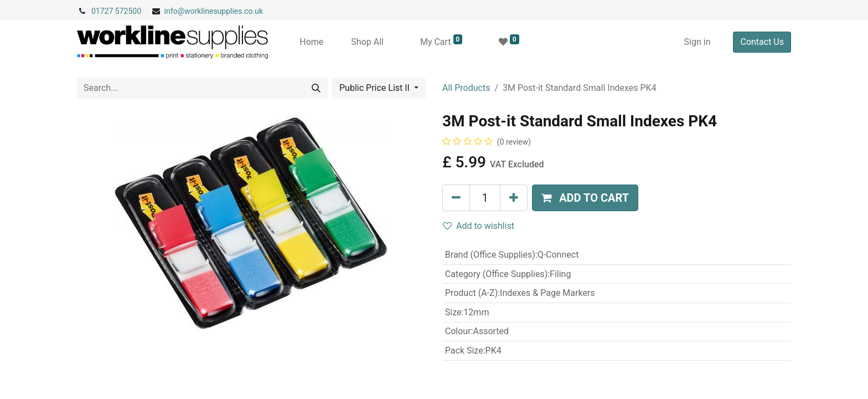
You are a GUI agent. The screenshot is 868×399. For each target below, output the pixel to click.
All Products (466, 88)
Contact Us (762, 42)
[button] (585, 198)
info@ (175, 11)
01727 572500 (116, 11)
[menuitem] (311, 42)
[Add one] (514, 198)
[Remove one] (456, 198)
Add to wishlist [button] (479, 226)
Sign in (697, 42)
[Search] (316, 88)
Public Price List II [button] (376, 88)
